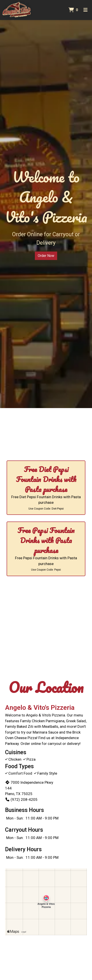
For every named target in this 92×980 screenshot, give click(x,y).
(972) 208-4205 (21, 799)
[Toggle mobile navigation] (85, 10)
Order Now (46, 256)
